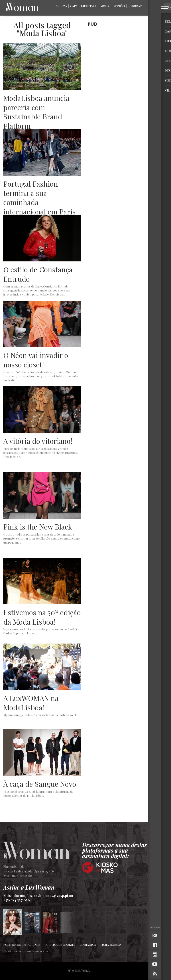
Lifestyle (89, 6)
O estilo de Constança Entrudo (38, 274)
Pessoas (135, 6)
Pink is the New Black (38, 527)
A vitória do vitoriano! (38, 441)
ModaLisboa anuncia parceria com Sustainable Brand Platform (36, 112)
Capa (74, 6)
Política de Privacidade (22, 945)
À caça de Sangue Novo (40, 784)
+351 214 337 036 (17, 900)
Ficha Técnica (111, 945)
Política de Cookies (60, 945)
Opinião (119, 6)
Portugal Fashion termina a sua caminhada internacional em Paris (40, 198)
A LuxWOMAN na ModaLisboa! (31, 703)
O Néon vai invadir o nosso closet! (36, 360)
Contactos (88, 945)
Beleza (61, 6)
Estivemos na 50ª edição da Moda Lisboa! (42, 617)
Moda (105, 6)
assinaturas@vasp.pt (51, 895)
